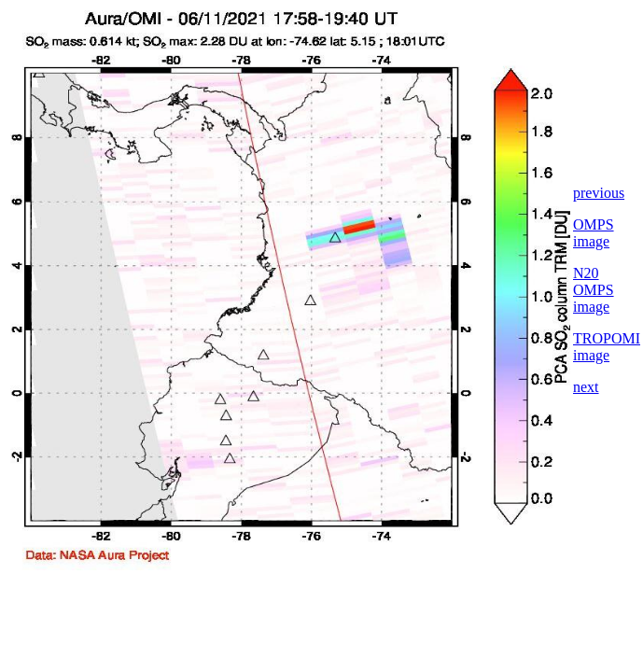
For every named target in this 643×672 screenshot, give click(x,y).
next (586, 387)
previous (599, 193)
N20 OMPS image (594, 290)
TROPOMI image (607, 347)
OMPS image (594, 233)
